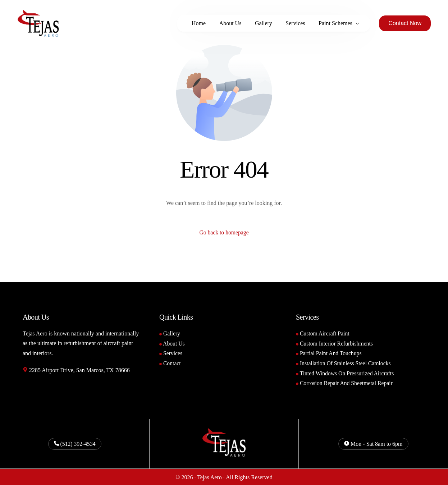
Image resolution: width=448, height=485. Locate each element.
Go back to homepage (224, 233)
